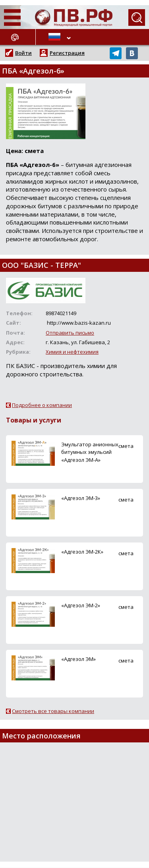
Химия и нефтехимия (72, 352)
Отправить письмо (70, 333)
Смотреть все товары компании (53, 711)
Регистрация (67, 53)
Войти (23, 53)
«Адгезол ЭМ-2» (81, 605)
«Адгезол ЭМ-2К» (82, 552)
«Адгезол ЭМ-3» (81, 498)
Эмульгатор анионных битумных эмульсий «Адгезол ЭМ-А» (90, 452)
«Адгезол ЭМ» (78, 659)
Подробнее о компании (42, 405)
